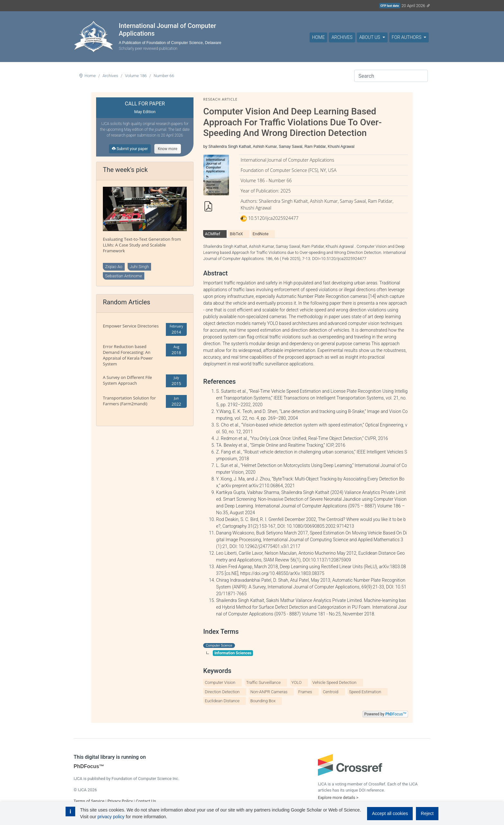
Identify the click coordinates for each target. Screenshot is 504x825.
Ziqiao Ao (114, 267)
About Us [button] (370, 37)
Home (318, 37)
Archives (342, 37)
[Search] (391, 76)
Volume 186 (136, 76)
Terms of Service (89, 801)
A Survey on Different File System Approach (127, 380)
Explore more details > (338, 798)
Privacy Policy (120, 801)
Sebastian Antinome (124, 276)
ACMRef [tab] (212, 234)
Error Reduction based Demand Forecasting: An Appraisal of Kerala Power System (128, 355)
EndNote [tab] (261, 234)
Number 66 (164, 76)
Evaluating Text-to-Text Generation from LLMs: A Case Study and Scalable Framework (142, 245)
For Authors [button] (407, 37)
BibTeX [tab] (236, 234)
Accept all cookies (390, 813)
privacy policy (111, 817)
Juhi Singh (139, 267)
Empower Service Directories (131, 326)
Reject (427, 813)
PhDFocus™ (89, 766)
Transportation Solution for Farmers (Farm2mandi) (129, 401)
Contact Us (146, 801)
